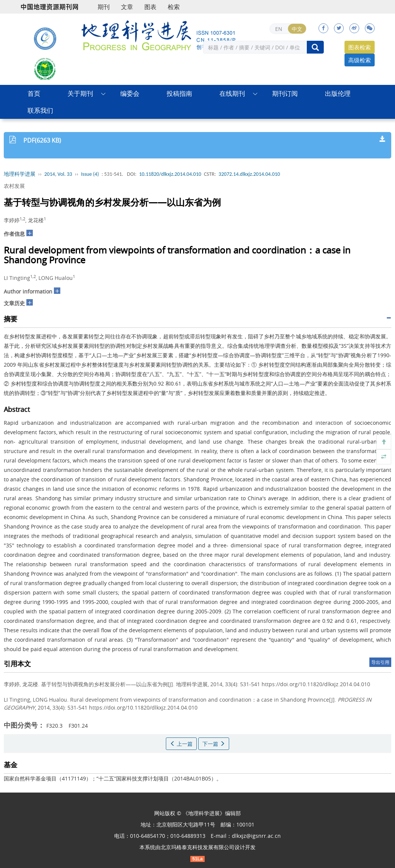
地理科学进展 (20, 174)
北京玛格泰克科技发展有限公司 (197, 847)
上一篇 (181, 744)
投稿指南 (179, 93)
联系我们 (40, 110)
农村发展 (14, 186)
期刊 (104, 7)
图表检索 (360, 47)
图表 (150, 7)
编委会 (130, 93)
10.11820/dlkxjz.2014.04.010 (170, 174)
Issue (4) (90, 174)
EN (279, 29)
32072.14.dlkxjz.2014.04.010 (249, 174)
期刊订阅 (285, 93)
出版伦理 (338, 93)
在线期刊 (232, 93)
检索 (174, 7)
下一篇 (214, 744)
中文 (297, 29)
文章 (127, 7)
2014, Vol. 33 (58, 174)
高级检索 (360, 60)
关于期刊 (80, 93)
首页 (34, 93)
